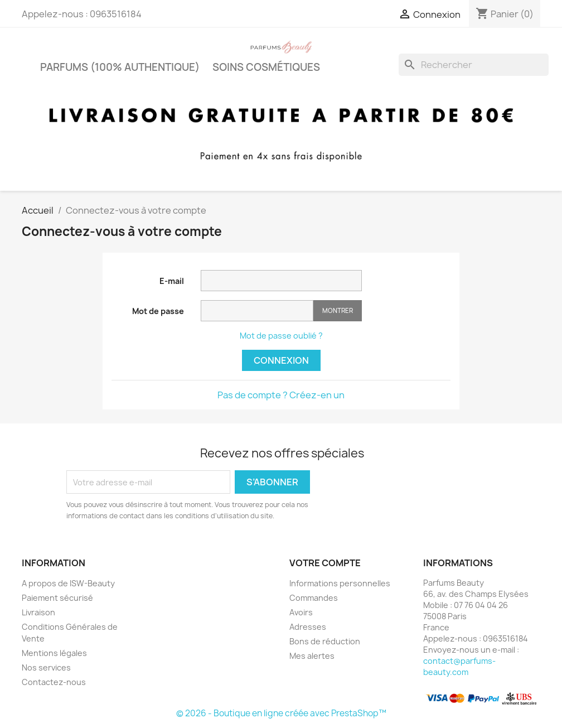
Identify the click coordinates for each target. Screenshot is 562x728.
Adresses (308, 627)
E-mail (172, 281)
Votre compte (325, 563)
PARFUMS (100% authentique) (120, 67)
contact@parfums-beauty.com (459, 666)
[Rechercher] (474, 65)
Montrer (338, 310)
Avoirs (301, 612)
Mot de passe (158, 311)
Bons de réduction (325, 641)
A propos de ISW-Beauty (68, 583)
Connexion (281, 360)
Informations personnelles (340, 583)
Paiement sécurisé (57, 598)
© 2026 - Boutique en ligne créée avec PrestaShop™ (281, 713)
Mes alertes (312, 656)
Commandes (314, 598)
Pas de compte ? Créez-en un (281, 395)
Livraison (38, 612)
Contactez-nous (54, 682)
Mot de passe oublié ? (281, 336)
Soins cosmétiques (266, 67)
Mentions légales (54, 653)
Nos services (46, 667)
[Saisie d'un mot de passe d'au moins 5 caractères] (257, 311)
